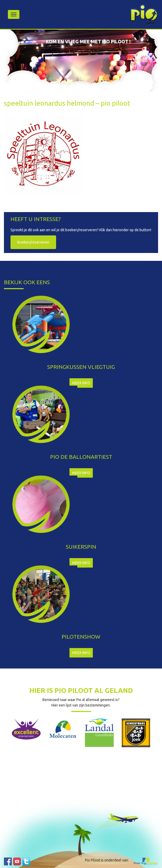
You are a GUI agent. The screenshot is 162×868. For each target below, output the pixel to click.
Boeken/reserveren (33, 242)
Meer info (81, 383)
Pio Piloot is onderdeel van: (107, 860)
